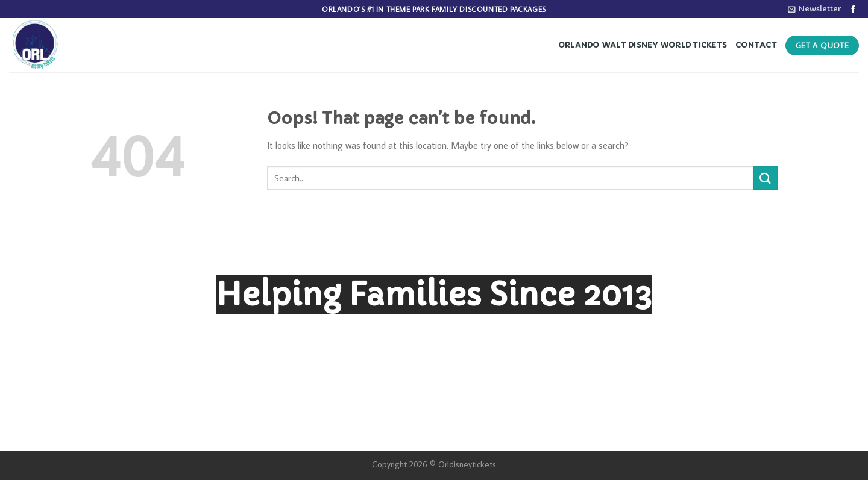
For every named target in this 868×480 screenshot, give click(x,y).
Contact (756, 45)
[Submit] (766, 178)
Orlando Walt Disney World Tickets (643, 45)
